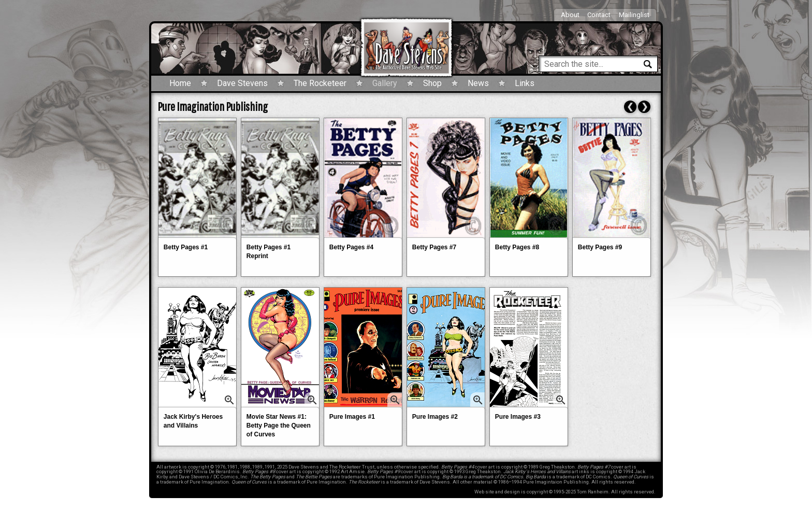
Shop (432, 83)
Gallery (385, 83)
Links (525, 83)
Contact (599, 15)
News (478, 83)
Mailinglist (634, 15)
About (570, 15)
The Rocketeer (320, 83)
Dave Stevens (242, 83)
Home (180, 83)
